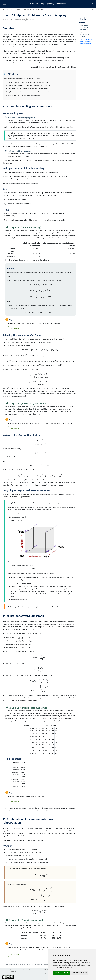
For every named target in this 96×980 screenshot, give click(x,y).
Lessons (10, 9)
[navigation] (67, 10)
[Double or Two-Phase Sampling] (17, 964)
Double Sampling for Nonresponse (84, 27)
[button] (4, 10)
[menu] (5, 4)
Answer (16, 328)
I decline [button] (65, 973)
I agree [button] (57, 973)
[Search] (90, 10)
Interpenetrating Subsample (85, 34)
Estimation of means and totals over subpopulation (86, 41)
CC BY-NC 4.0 (15, 972)
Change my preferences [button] (79, 973)
